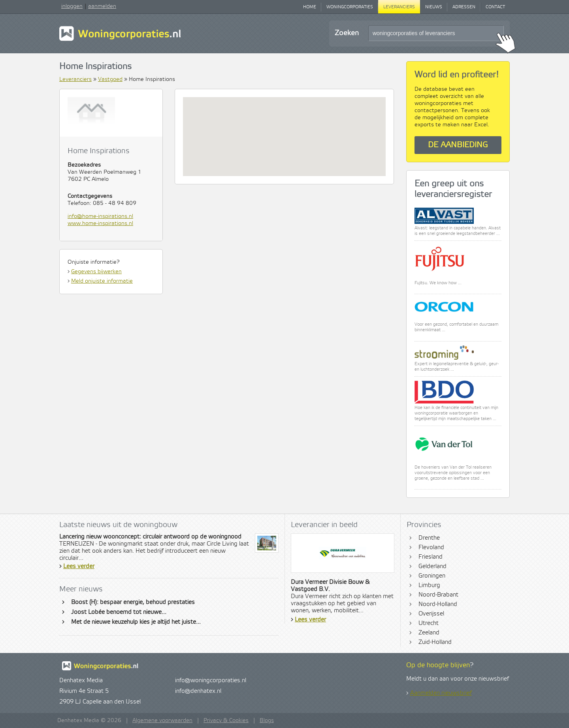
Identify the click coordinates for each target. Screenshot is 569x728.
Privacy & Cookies (226, 720)
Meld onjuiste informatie (102, 281)
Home (310, 7)
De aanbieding (458, 145)
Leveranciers (399, 7)
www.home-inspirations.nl (100, 223)
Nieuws (434, 7)
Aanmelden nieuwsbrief (441, 693)
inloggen (72, 6)
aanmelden (102, 6)
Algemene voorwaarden (162, 720)
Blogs (267, 720)
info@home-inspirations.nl (100, 216)
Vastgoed (110, 79)
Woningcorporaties (350, 7)
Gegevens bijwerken (96, 272)
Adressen (464, 7)
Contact (495, 7)
